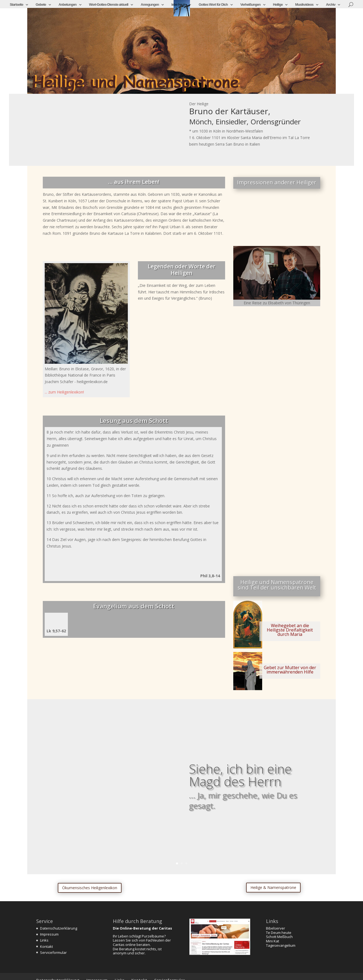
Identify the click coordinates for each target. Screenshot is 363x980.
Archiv (331, 5)
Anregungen (150, 5)
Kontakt (46, 946)
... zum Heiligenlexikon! (64, 392)
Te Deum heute (279, 933)
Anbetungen (68, 5)
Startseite (16, 5)
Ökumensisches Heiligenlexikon (90, 888)
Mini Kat (273, 941)
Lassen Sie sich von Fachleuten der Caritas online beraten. (142, 942)
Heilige (278, 5)
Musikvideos (304, 5)
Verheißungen (250, 5)
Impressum (49, 934)
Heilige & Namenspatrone (273, 887)
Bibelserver (276, 928)
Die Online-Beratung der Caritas (142, 928)
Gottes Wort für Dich (213, 5)
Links (44, 940)
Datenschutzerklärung (59, 928)
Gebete (41, 5)
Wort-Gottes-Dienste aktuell (108, 5)
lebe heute (179, 5)
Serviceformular (53, 952)
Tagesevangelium (281, 945)
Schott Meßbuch (279, 937)
